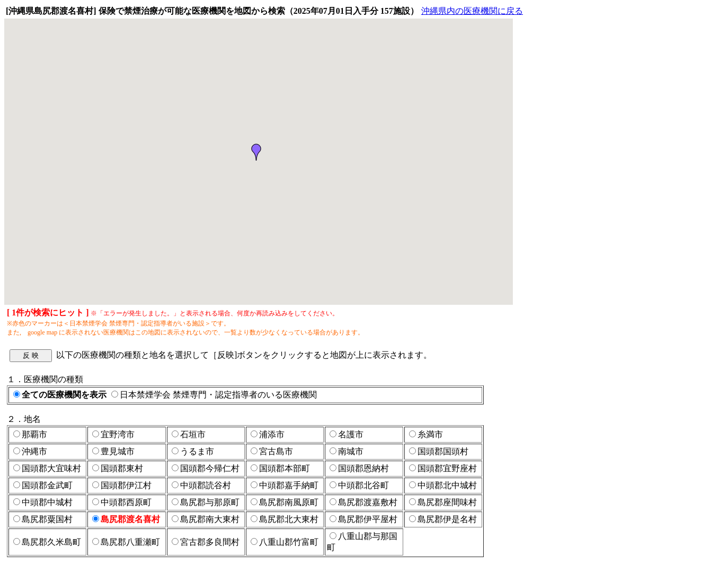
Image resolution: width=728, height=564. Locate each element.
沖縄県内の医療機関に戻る (472, 11)
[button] (256, 152)
